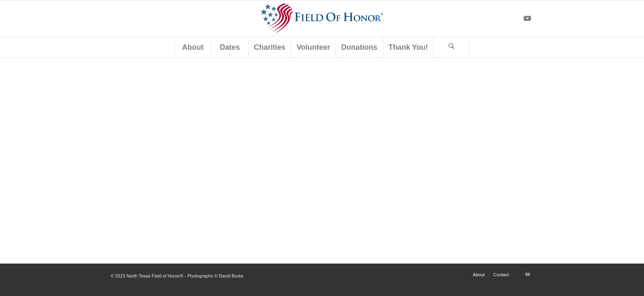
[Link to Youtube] (527, 18)
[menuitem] (193, 47)
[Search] (451, 47)
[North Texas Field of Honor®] (322, 18)
